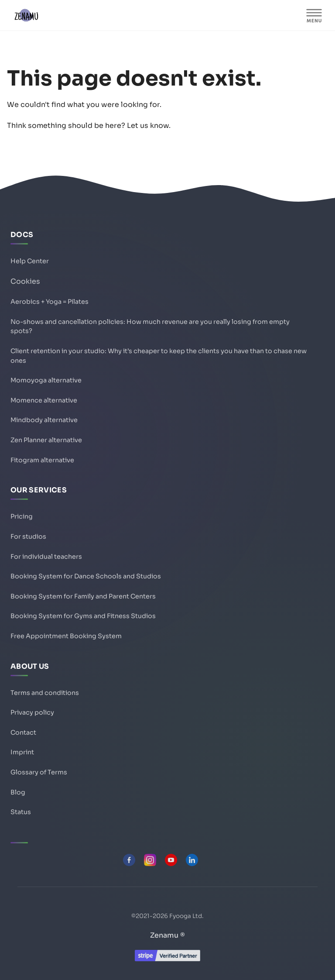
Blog (18, 792)
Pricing (22, 516)
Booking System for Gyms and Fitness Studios (83, 616)
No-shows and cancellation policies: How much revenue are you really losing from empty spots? (150, 327)
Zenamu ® (167, 935)
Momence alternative (44, 400)
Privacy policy (32, 712)
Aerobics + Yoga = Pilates (50, 302)
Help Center (30, 261)
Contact (23, 732)
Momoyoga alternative (46, 380)
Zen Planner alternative (46, 440)
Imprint (22, 752)
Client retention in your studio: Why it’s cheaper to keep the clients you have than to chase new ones (159, 356)
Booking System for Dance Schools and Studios (86, 576)
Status (21, 812)
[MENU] (314, 15)
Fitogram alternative (42, 460)
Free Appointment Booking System (66, 636)
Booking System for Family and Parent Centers (83, 596)
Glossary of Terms (39, 772)
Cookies (25, 281)
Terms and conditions (45, 693)
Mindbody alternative (44, 420)
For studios (28, 536)
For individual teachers (46, 557)
